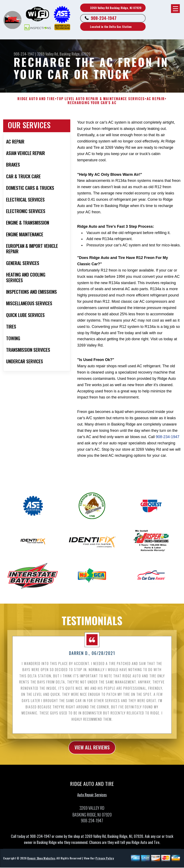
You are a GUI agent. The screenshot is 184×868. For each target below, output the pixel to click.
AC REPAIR (156, 99)
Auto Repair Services (92, 797)
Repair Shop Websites (41, 861)
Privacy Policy (105, 861)
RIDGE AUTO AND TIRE (36, 99)
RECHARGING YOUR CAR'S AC (92, 103)
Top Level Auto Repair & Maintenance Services (101, 99)
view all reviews (92, 750)
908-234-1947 (104, 18)
